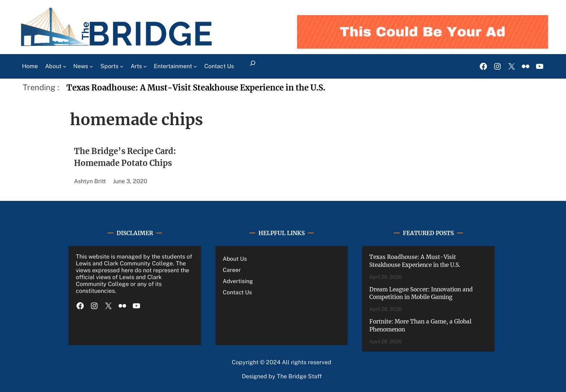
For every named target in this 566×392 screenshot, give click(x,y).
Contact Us (237, 292)
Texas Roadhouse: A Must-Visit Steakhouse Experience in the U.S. (196, 88)
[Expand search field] (253, 66)
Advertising (238, 281)
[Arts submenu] (145, 66)
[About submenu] (65, 66)
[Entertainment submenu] (195, 66)
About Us (235, 259)
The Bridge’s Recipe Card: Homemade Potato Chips (125, 157)
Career (232, 270)
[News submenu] (91, 66)
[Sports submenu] (122, 66)
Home (30, 66)
